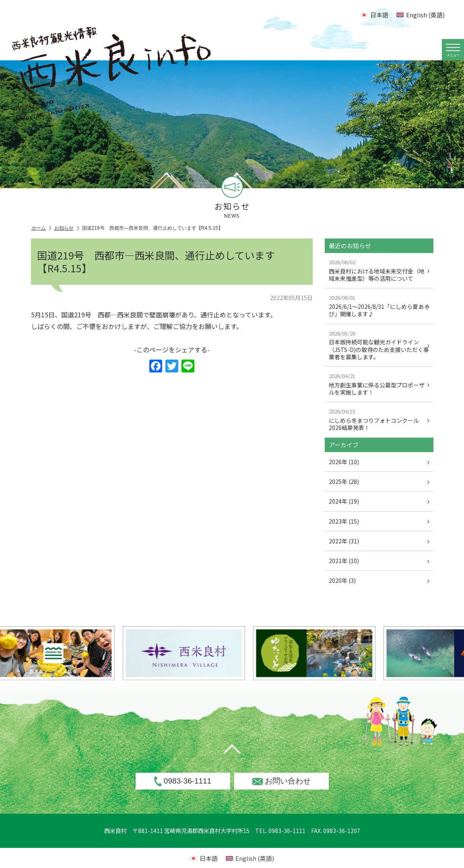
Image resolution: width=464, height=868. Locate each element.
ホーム (41, 228)
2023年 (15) (379, 521)
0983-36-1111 (183, 781)
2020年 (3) (379, 580)
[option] (208, 653)
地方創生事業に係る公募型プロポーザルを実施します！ (379, 384)
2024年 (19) (379, 501)
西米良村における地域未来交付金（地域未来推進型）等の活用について (379, 270)
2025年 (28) (379, 481)
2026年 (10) (379, 462)
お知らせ (67, 228)
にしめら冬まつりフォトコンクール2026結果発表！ (379, 420)
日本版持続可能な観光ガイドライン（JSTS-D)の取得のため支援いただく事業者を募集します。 (379, 345)
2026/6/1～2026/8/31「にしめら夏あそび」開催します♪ (379, 306)
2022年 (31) (379, 541)
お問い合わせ (281, 781)
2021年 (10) (379, 561)
